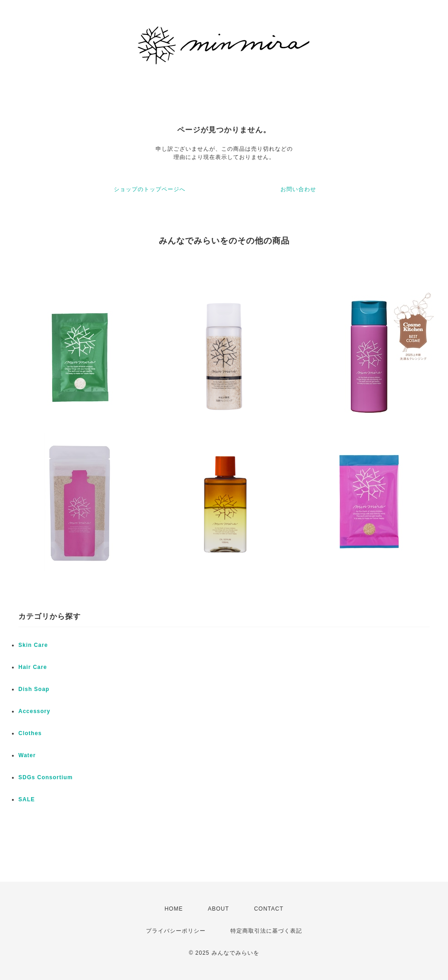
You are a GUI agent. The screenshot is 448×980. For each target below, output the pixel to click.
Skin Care (33, 645)
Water (27, 755)
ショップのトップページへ (150, 189)
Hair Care (33, 667)
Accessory (34, 711)
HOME (174, 909)
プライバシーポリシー (176, 931)
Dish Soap (34, 689)
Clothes (30, 733)
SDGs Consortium (45, 777)
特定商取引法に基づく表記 (266, 931)
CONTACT (269, 909)
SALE (27, 799)
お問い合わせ (298, 189)
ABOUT (218, 909)
